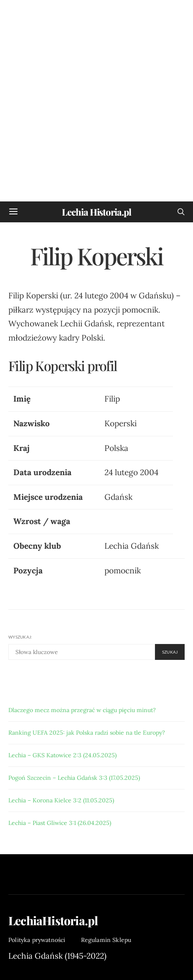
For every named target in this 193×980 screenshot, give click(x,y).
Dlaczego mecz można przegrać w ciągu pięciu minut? (82, 710)
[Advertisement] (96, 101)
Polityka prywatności (37, 940)
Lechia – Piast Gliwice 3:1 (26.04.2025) (60, 823)
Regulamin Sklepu (106, 940)
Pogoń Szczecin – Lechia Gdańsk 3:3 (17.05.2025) (74, 778)
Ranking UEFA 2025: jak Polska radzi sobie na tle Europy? (87, 733)
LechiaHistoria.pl (53, 921)
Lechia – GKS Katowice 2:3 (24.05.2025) (62, 755)
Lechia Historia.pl (96, 212)
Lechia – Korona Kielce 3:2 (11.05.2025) (61, 800)
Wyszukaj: (20, 637)
